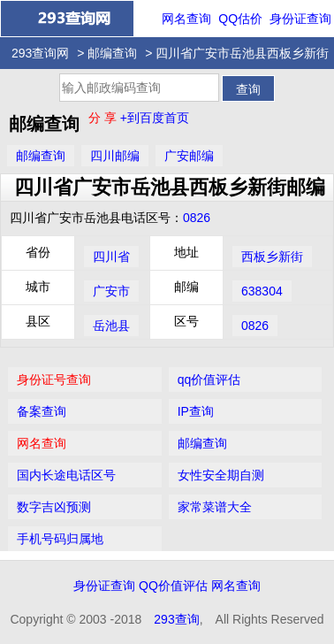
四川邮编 (115, 156)
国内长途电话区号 (66, 475)
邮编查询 (112, 53)
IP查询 (196, 411)
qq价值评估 (209, 379)
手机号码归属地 (60, 539)
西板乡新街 (272, 257)
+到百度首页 (155, 118)
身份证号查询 (54, 379)
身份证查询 (300, 19)
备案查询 (42, 411)
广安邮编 (189, 156)
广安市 (111, 291)
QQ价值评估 (173, 586)
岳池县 (111, 326)
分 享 (104, 118)
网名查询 (186, 19)
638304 (262, 291)
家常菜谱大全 (215, 507)
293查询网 (40, 53)
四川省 (111, 257)
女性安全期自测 (221, 475)
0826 (197, 218)
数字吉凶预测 (54, 507)
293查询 (176, 619)
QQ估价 (240, 19)
